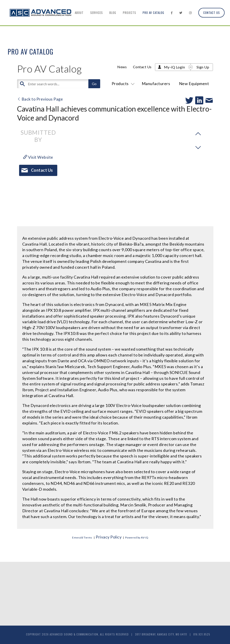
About (79, 13)
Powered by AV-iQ (137, 537)
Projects (129, 13)
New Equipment (194, 84)
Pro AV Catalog (153, 13)
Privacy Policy (109, 537)
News (122, 67)
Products (122, 84)
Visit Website (38, 157)
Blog (113, 13)
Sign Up (203, 67)
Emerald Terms (82, 537)
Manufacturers (156, 84)
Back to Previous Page (40, 99)
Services (97, 13)
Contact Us (212, 13)
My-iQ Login (175, 67)
